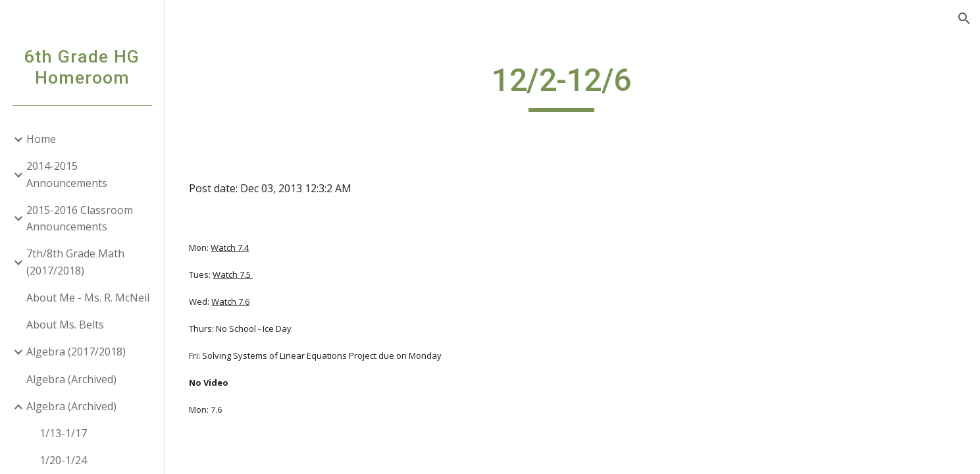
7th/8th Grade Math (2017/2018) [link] (75, 262)
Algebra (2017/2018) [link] (76, 352)
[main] (572, 86)
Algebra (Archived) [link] (71, 379)
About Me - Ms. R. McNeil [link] (88, 298)
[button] (964, 18)
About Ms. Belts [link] (65, 325)
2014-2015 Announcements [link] (67, 174)
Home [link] (41, 139)
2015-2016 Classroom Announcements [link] (80, 218)
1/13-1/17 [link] (63, 433)
